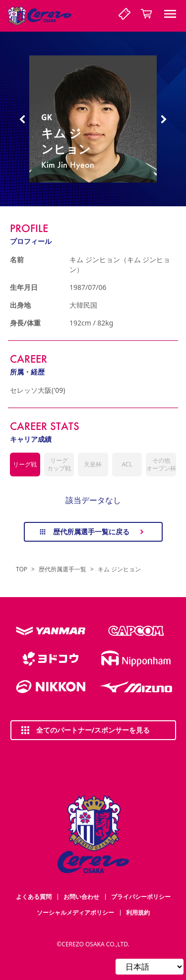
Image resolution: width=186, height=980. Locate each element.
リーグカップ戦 (59, 464)
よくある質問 (34, 897)
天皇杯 (93, 464)
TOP (22, 569)
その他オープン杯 (161, 464)
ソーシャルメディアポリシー (75, 912)
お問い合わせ (81, 897)
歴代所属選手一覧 (62, 569)
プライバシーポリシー (141, 897)
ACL (127, 464)
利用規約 (138, 912)
